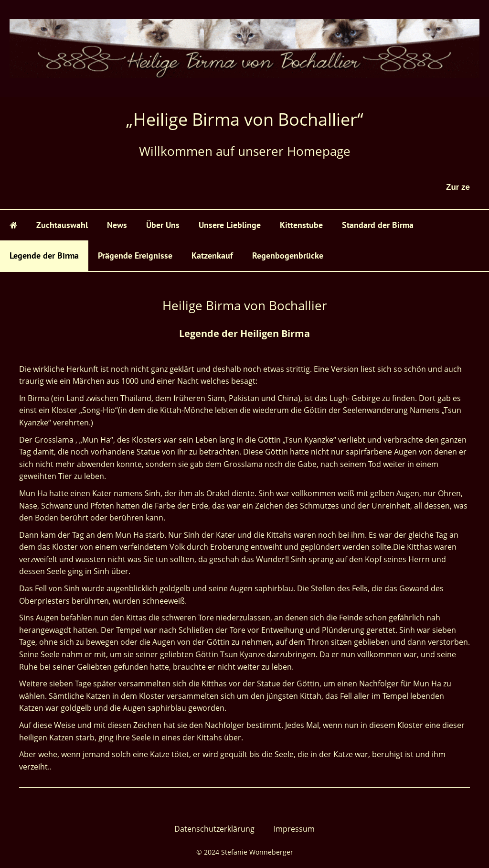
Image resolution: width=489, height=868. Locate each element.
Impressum (294, 829)
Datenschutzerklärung (214, 829)
